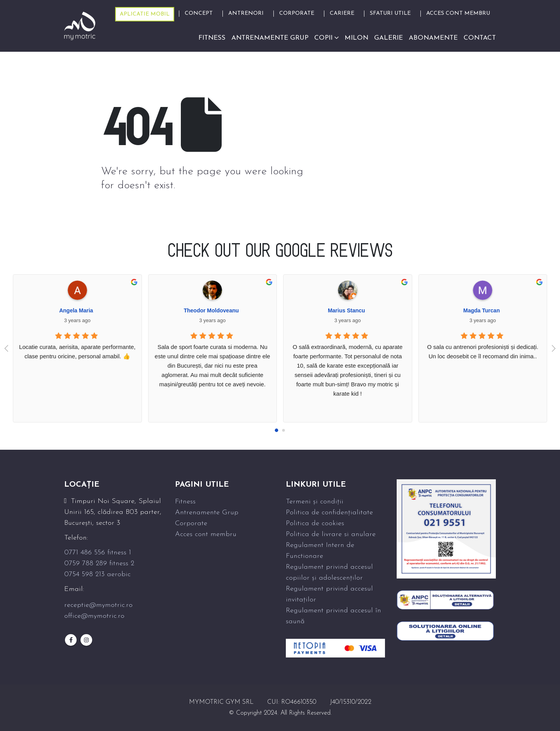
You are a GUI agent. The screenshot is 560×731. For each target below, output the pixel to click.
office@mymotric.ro (94, 616)
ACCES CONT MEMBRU (458, 13)
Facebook (71, 640)
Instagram (86, 640)
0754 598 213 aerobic (97, 574)
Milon (356, 38)
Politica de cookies (315, 523)
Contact (480, 38)
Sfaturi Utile (390, 13)
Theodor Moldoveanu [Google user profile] (211, 310)
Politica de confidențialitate (329, 513)
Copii (323, 38)
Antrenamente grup (270, 38)
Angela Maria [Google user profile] (76, 310)
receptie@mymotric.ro (98, 605)
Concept (199, 13)
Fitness (212, 38)
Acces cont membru (206, 534)
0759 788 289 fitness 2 (99, 564)
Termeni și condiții (315, 502)
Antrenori (246, 13)
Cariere (342, 13)
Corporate (297, 13)
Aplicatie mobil (145, 14)
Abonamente (433, 38)
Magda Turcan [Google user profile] (481, 310)
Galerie (388, 38)
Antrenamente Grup (207, 513)
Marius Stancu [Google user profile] (346, 310)
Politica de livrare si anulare (331, 534)
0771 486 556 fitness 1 (98, 553)
